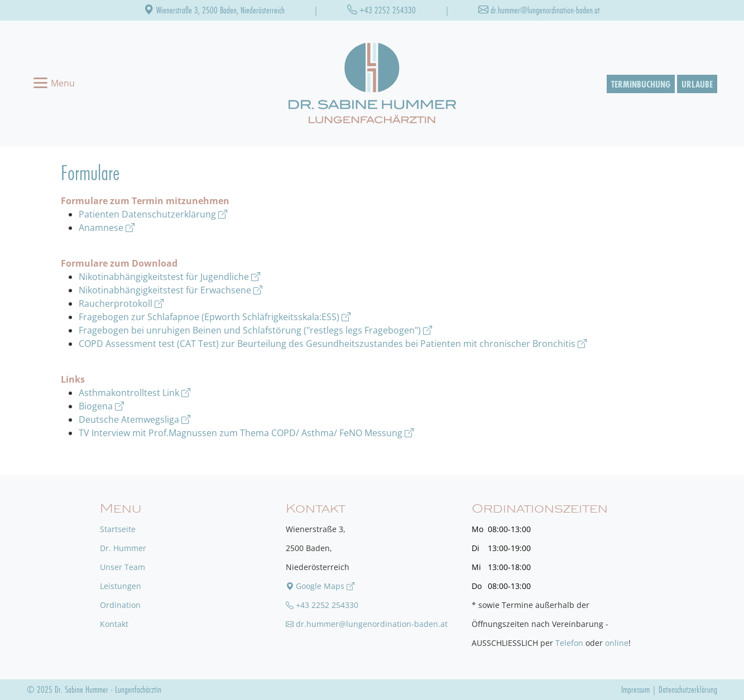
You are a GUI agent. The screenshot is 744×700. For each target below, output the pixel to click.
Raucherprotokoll (121, 303)
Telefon (569, 643)
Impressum (635, 689)
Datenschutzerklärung (688, 689)
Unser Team (123, 567)
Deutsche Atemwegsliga (135, 419)
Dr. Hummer (123, 548)
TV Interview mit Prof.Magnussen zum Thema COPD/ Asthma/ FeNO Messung (246, 433)
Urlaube (697, 84)
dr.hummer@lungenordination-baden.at (539, 10)
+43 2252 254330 (381, 10)
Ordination (120, 605)
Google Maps (320, 586)
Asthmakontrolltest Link (135, 393)
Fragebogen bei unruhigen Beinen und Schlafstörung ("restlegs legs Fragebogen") (255, 330)
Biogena (101, 406)
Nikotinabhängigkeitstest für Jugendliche (169, 277)
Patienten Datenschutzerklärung (153, 214)
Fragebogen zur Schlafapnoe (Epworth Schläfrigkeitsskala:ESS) (215, 317)
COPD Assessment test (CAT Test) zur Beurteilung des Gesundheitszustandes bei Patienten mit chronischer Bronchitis (333, 344)
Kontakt (114, 624)
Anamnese (107, 228)
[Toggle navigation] (54, 84)
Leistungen (121, 586)
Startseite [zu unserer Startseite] (118, 529)
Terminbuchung (641, 84)
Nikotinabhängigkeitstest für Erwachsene (171, 290)
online (617, 643)
